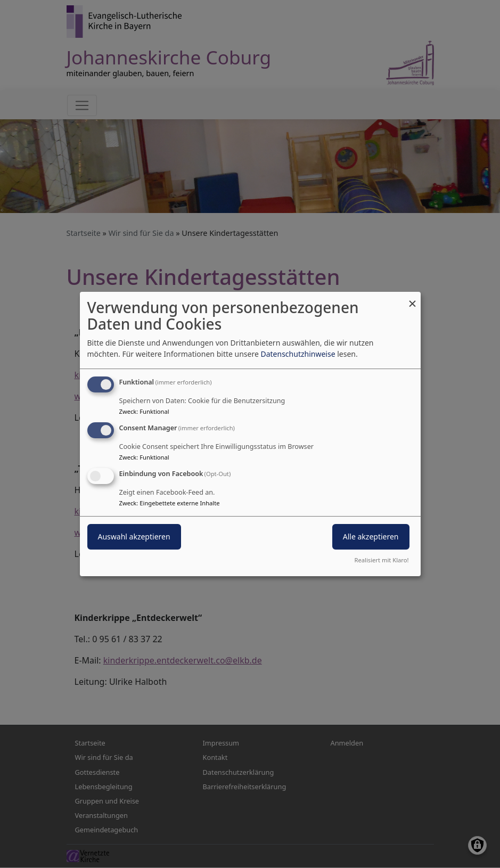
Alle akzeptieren (371, 537)
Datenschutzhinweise (298, 354)
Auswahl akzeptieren (134, 537)
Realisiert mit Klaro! (382, 560)
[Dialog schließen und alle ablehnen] (413, 298)
